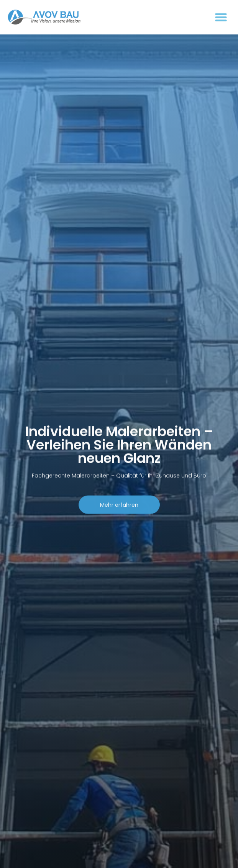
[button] (221, 17)
